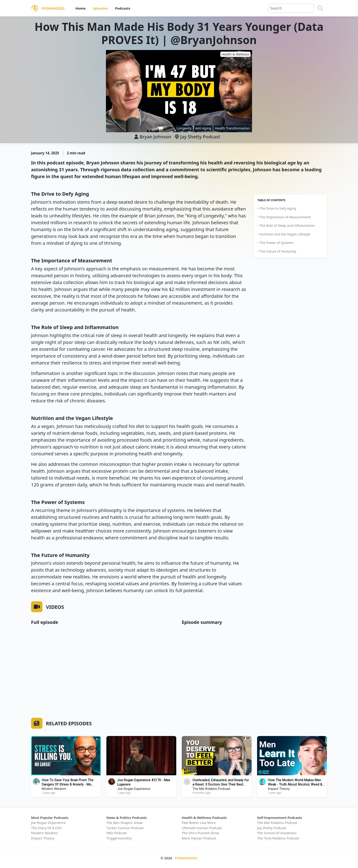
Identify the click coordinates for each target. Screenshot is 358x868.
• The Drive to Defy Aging (277, 208)
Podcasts (123, 8)
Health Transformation (232, 128)
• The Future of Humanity (277, 251)
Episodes (100, 8)
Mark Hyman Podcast (199, 838)
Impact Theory (279, 789)
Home (80, 8)
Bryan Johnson (155, 137)
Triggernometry (119, 838)
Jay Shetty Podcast (197, 137)
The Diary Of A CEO (46, 828)
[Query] (291, 8)
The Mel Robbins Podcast (211, 789)
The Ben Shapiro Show (124, 823)
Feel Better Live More (199, 823)
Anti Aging (203, 128)
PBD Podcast (117, 833)
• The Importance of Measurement (284, 217)
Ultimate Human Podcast (202, 828)
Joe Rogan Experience (134, 789)
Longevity (184, 128)
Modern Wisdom (54, 789)
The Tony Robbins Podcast (278, 838)
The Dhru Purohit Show (200, 833)
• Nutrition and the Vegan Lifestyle (284, 234)
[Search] (320, 8)
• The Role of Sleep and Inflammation (286, 226)
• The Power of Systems (275, 243)
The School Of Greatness (277, 833)
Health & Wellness (235, 54)
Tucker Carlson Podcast (125, 828)
